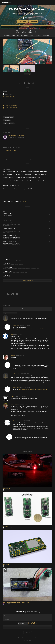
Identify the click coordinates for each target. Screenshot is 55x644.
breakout (11, 123)
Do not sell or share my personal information (27, 638)
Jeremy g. (13, 397)
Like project (34, 22)
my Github (23, 201)
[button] (51, 2)
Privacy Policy (39, 636)
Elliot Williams (14, 404)
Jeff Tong (13, 316)
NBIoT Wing (6, 564)
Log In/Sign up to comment (10, 313)
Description (7, 35)
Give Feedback (24, 636)
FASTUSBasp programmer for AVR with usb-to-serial (16, 602)
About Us (7, 636)
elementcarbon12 (15, 374)
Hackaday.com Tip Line (11, 150)
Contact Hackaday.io (15, 636)
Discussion (46, 35)
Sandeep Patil (7, 528)
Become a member (18, 613)
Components (25, 35)
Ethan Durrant (7, 490)
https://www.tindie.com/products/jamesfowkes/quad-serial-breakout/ (32, 329)
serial (5, 123)
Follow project (23, 22)
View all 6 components (27, 280)
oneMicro (5, 526)
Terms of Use (32, 636)
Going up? (27, 633)
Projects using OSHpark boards (16, 136)
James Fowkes (27, 18)
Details (13, 35)
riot (12, 334)
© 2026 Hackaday (27, 640)
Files (18, 35)
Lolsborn (6, 566)
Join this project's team (9, 96)
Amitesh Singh (7, 604)
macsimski (14, 355)
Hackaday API (47, 636)
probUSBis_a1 (6, 488)
